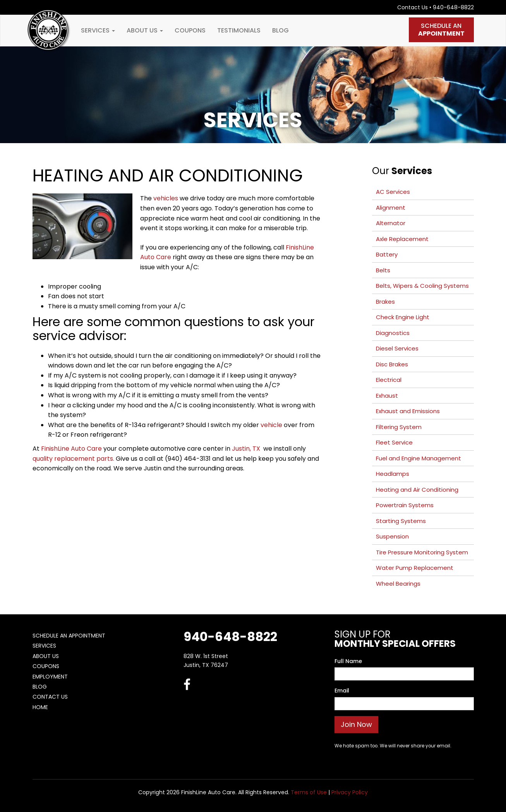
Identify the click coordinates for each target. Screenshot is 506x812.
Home (40, 707)
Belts (383, 270)
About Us (145, 30)
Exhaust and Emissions (408, 411)
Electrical (389, 380)
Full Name (348, 661)
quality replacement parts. (73, 459)
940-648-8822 (453, 7)
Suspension (392, 536)
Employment (50, 677)
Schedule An (441, 30)
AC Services (393, 192)
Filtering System (399, 427)
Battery (387, 254)
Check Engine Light (403, 317)
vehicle (271, 425)
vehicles (166, 198)
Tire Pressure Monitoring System (422, 552)
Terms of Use (309, 792)
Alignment (391, 208)
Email (342, 691)
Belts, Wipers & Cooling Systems (422, 286)
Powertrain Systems (405, 505)
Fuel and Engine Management (419, 458)
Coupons (190, 30)
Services (98, 30)
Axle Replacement (402, 239)
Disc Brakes (392, 364)
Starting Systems (401, 521)
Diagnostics (393, 333)
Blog (280, 30)
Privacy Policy (350, 792)
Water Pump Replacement (415, 568)
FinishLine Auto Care (71, 449)
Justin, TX (247, 449)
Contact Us (413, 7)
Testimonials (239, 30)
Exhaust (387, 396)
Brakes (385, 302)
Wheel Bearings (398, 584)
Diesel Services (397, 348)
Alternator (391, 223)
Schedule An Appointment (69, 636)
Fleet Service (394, 442)
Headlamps (393, 474)
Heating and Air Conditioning (417, 490)
